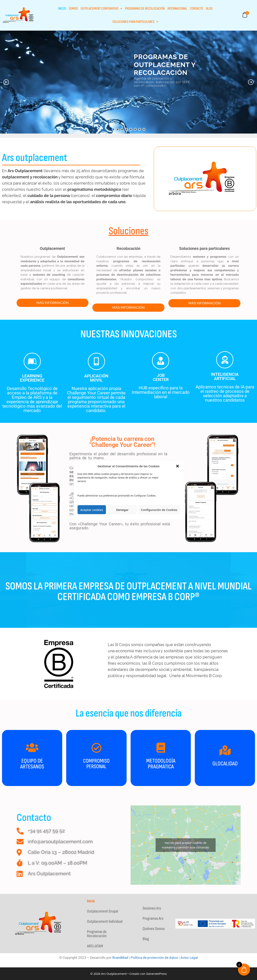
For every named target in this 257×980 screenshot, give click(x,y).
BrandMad (120, 958)
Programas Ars (153, 918)
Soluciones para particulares (135, 22)
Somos (73, 9)
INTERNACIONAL (177, 9)
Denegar (122, 510)
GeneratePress (156, 974)
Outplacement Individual (105, 921)
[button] (178, 466)
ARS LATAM (95, 946)
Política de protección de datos (154, 958)
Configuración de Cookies (159, 510)
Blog (209, 9)
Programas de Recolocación (145, 9)
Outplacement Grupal (102, 911)
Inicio (62, 9)
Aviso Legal (189, 958)
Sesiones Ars (152, 908)
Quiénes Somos (154, 929)
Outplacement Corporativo (101, 9)
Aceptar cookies (92, 510)
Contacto (197, 9)
